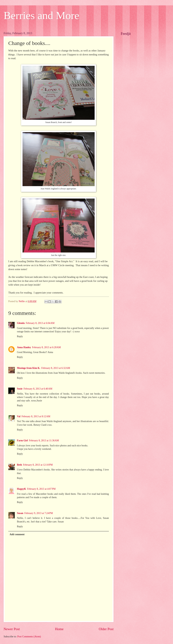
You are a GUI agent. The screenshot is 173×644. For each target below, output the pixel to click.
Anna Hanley (24, 347)
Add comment (17, 534)
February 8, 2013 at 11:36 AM (44, 441)
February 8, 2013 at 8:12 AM (36, 416)
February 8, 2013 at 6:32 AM (56, 368)
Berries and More (41, 15)
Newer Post (12, 629)
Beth (19, 465)
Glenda (21, 323)
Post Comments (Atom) (29, 637)
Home (59, 629)
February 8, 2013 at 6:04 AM (40, 323)
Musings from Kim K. (29, 368)
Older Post (106, 629)
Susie (20, 389)
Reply (20, 336)
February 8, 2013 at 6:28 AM (46, 347)
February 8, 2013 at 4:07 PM (41, 489)
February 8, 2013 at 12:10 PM (38, 465)
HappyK (22, 489)
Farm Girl (22, 441)
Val (19, 416)
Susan (20, 513)
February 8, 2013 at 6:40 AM (38, 389)
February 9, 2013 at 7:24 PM (39, 513)
